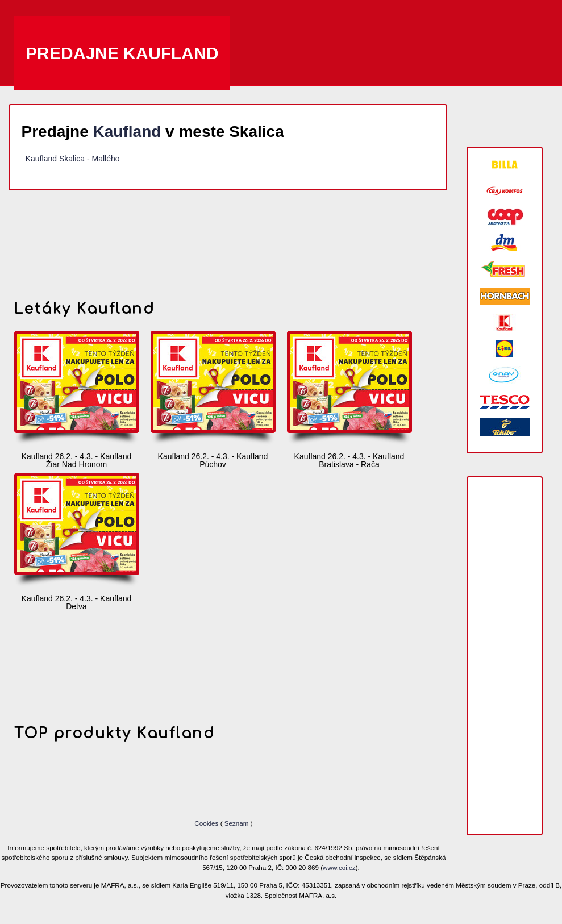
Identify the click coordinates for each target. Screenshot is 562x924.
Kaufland (127, 132)
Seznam (237, 823)
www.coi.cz (339, 867)
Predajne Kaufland (122, 53)
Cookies (207, 823)
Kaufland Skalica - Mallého (73, 159)
